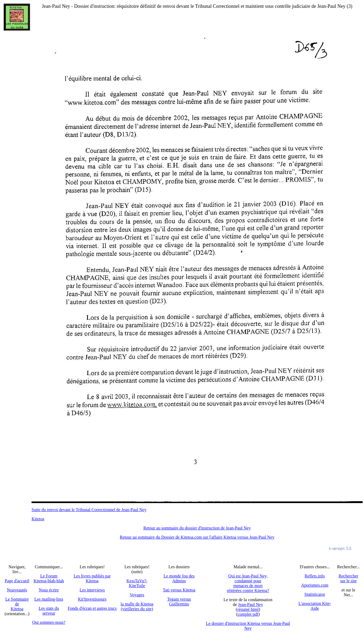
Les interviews (92, 590)
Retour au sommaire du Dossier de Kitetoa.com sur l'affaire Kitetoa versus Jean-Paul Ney (197, 537)
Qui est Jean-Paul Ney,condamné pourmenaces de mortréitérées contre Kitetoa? (248, 583)
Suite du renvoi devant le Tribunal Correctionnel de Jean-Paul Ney (89, 510)
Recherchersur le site (348, 578)
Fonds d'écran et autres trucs (92, 608)
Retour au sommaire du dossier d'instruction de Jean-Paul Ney (197, 528)
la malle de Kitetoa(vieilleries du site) (137, 606)
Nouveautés (17, 590)
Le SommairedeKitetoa (17, 604)
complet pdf (248, 614)
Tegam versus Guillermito (179, 602)
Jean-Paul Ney (251, 605)
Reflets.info (315, 576)
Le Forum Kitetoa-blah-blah (49, 578)
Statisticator (315, 594)
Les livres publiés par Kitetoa (92, 578)
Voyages (137, 595)
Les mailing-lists (49, 599)
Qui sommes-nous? (49, 622)
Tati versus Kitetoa (179, 590)
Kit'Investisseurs (92, 599)
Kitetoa (38, 519)
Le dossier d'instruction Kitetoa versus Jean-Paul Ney (248, 626)
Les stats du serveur (49, 611)
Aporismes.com (315, 585)
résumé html (248, 609)
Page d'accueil (17, 581)
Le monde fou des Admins (179, 578)
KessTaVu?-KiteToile (137, 583)
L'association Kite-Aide (315, 606)
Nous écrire (49, 590)
